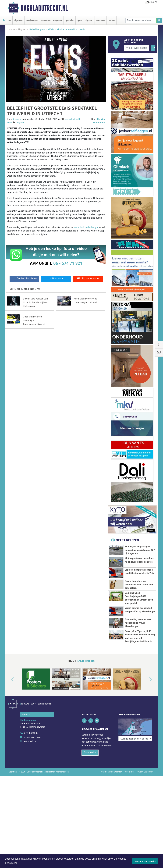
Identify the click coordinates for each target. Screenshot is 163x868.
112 (9, 20)
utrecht (76, 119)
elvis (9, 123)
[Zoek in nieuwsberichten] (141, 20)
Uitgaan (22, 30)
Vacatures (101, 20)
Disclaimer (129, 781)
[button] (9, 694)
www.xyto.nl (30, 751)
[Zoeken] (159, 20)
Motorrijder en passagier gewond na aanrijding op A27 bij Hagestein (140, 550)
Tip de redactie (88, 279)
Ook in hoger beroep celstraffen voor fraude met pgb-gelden (139, 585)
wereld (68, 119)
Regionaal (58, 20)
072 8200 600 (31, 743)
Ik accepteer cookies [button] (145, 861)
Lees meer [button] (11, 863)
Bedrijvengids (32, 20)
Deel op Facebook (24, 279)
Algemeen (18, 20)
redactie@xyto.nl (33, 747)
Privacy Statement (145, 781)
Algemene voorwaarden (111, 781)
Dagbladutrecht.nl (44, 8)
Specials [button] (69, 20)
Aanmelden (90, 762)
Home (12, 30)
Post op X (56, 279)
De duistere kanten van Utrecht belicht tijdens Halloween (35, 302)
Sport (79, 20)
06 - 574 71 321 (68, 263)
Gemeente (46, 20)
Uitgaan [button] (88, 20)
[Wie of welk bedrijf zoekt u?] (137, 48)
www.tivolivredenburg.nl (86, 227)
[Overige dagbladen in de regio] (135, 736)
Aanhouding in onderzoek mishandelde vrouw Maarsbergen (138, 623)
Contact (112, 20)
